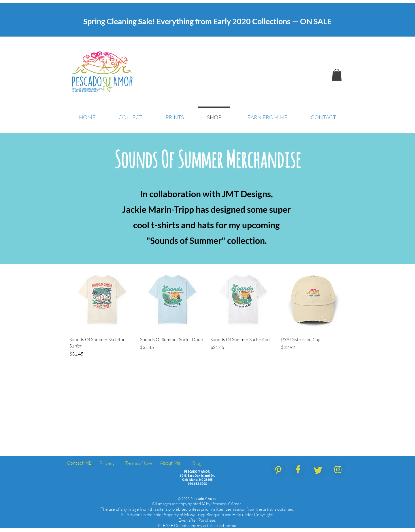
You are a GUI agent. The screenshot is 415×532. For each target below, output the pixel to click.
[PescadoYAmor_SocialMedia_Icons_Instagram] (338, 470)
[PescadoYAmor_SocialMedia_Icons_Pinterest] (278, 470)
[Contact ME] (79, 463)
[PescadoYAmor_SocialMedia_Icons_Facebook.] (298, 470)
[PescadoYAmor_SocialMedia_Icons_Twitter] (318, 470)
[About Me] (170, 463)
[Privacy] (107, 463)
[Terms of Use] (138, 463)
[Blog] (197, 463)
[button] (337, 75)
